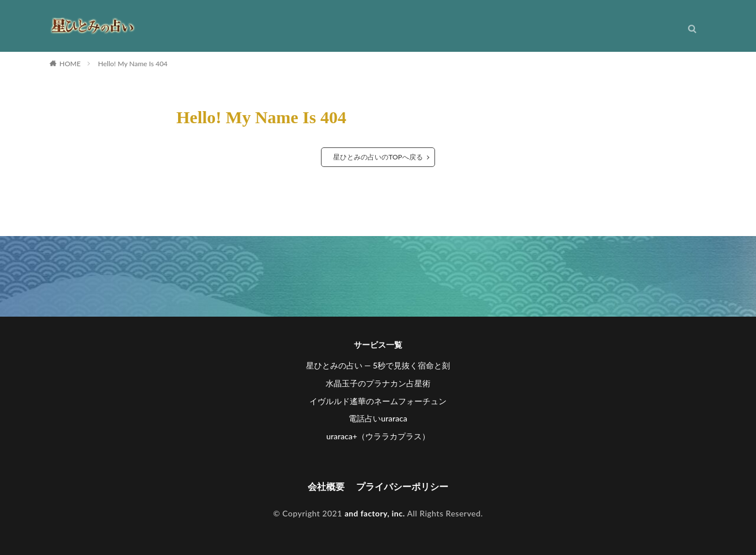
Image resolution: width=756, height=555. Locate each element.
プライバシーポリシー (402, 487)
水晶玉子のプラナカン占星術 (378, 383)
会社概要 (326, 487)
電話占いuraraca (378, 418)
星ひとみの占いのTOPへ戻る (378, 157)
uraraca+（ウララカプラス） (378, 436)
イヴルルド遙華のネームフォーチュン (378, 401)
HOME (70, 64)
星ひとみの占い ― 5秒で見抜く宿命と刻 (378, 365)
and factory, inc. (375, 513)
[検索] (692, 32)
